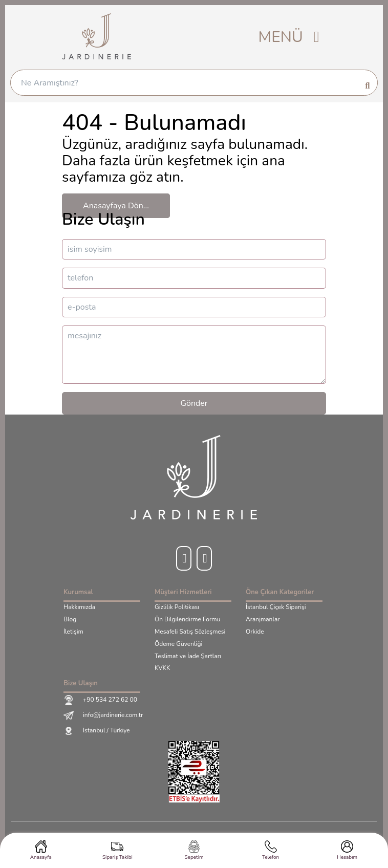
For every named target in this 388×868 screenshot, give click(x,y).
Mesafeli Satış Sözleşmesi (190, 632)
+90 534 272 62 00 (100, 700)
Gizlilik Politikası (177, 607)
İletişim (73, 632)
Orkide (255, 632)
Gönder (194, 403)
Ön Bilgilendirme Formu (187, 620)
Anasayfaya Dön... (116, 206)
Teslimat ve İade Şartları (188, 657)
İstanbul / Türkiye (97, 731)
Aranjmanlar (263, 620)
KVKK (163, 668)
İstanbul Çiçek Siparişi (276, 607)
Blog (70, 620)
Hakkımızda (79, 607)
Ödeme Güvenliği (178, 644)
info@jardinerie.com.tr (103, 715)
